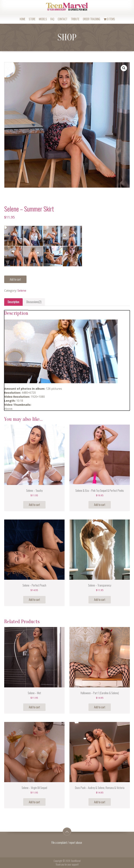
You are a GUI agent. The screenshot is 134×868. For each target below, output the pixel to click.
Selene (22, 291)
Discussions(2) (34, 302)
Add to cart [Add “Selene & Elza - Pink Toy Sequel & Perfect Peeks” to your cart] (100, 505)
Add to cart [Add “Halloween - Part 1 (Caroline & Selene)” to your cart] (100, 707)
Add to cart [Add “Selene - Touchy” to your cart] (34, 505)
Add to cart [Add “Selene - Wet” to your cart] (34, 707)
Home (23, 19)
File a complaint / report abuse (67, 843)
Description (13, 302)
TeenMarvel (76, 861)
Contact (63, 19)
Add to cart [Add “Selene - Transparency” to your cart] (100, 600)
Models (43, 19)
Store (32, 19)
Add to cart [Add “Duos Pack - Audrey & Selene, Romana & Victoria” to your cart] (100, 802)
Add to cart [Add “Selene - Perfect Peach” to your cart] (34, 600)
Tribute (75, 19)
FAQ (52, 19)
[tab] (13, 302)
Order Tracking (92, 19)
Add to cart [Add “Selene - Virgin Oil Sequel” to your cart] (34, 802)
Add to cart (15, 279)
